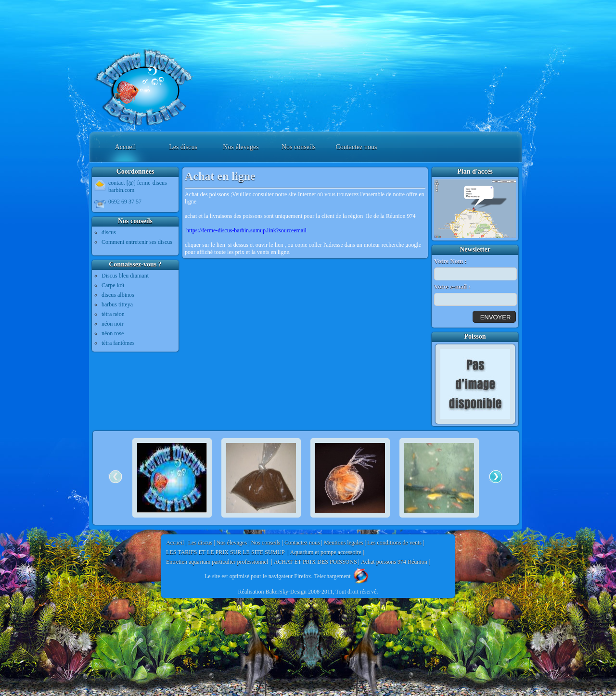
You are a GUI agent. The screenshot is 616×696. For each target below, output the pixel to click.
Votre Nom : (450, 261)
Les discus (183, 147)
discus (109, 232)
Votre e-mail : (452, 286)
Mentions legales (344, 543)
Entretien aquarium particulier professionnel (218, 562)
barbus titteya (117, 304)
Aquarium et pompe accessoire (326, 552)
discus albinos (118, 295)
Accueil (126, 147)
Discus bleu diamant (125, 276)
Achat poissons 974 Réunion (394, 562)
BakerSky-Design (286, 592)
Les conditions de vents (394, 543)
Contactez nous (357, 147)
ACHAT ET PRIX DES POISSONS (315, 562)
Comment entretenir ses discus (137, 242)
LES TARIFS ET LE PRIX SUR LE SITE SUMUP (226, 552)
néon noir (113, 324)
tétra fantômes (118, 343)
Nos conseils (299, 147)
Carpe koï (113, 285)
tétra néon (113, 314)
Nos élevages (241, 147)
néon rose (113, 333)
